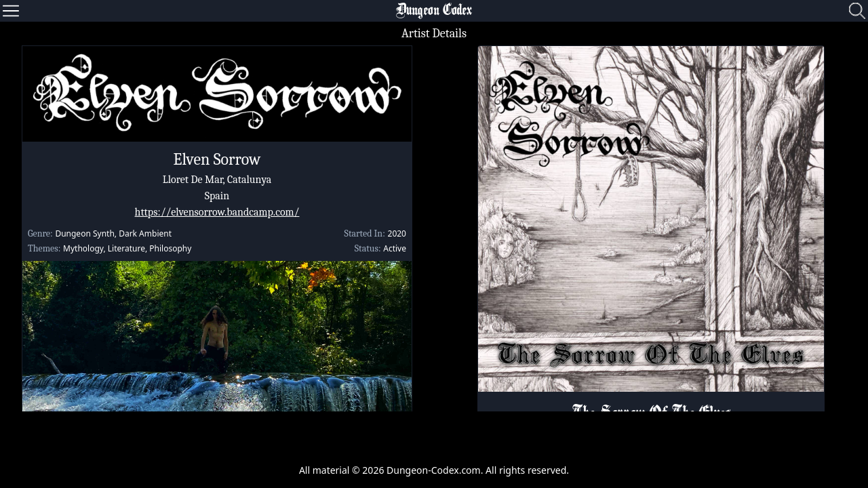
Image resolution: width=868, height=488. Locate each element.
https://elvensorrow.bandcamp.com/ (217, 212)
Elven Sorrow (217, 159)
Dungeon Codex (434, 11)
